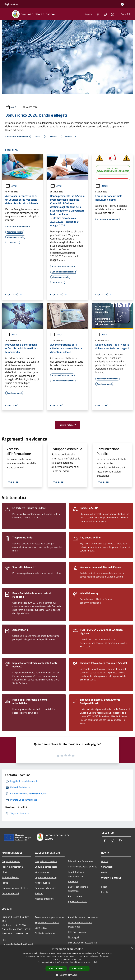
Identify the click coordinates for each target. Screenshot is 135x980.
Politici (5, 883)
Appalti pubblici (43, 883)
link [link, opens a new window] (96, 962)
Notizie (101, 186)
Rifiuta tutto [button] (79, 968)
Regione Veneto (12, 4)
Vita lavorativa (42, 872)
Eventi (104, 892)
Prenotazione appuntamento (49, 917)
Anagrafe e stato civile (46, 861)
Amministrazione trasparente (83, 917)
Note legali (73, 937)
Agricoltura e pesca (78, 901)
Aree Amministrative (12, 867)
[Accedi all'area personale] (122, 4)
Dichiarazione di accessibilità (82, 943)
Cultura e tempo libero (46, 867)
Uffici (4, 872)
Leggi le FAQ (41, 928)
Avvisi (14, 107)
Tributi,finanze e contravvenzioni (76, 874)
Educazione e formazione (81, 861)
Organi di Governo (11, 861)
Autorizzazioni (75, 896)
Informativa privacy (78, 932)
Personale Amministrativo (15, 888)
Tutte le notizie (67, 425)
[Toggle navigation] (6, 14)
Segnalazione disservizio (47, 922)
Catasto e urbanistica (46, 888)
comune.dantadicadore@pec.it (17, 944)
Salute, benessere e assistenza (78, 889)
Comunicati (107, 867)
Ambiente (73, 881)
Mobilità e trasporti (45, 899)
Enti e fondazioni (10, 877)
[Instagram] (104, 14)
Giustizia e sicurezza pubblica (83, 867)
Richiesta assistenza (45, 933)
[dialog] (67, 962)
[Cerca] (129, 14)
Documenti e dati (10, 893)
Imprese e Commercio (46, 877)
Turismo (39, 893)
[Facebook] (97, 14)
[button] (67, 975)
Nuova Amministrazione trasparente (80, 925)
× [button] (132, 948)
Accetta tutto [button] (56, 968)
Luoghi (105, 887)
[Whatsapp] (111, 14)
